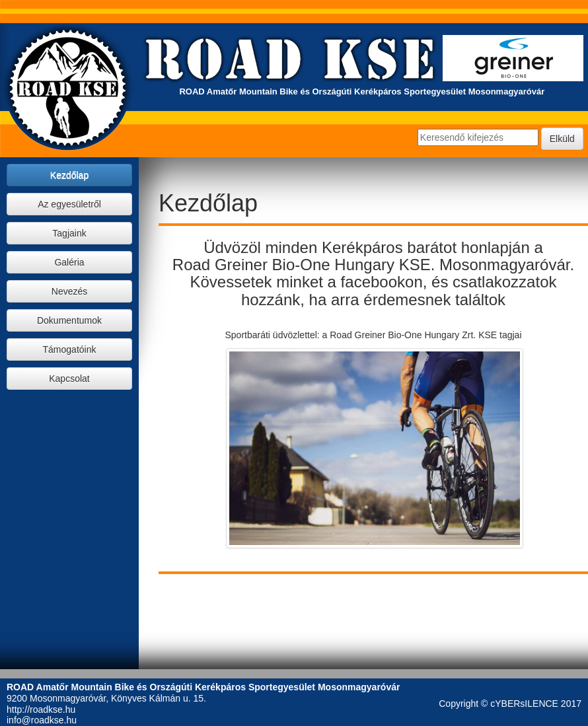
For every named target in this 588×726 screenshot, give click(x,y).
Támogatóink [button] (70, 349)
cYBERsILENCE (524, 704)
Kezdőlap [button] (69, 175)
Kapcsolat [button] (69, 379)
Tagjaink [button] (69, 233)
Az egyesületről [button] (69, 204)
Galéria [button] (69, 262)
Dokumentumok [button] (69, 320)
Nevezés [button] (69, 291)
